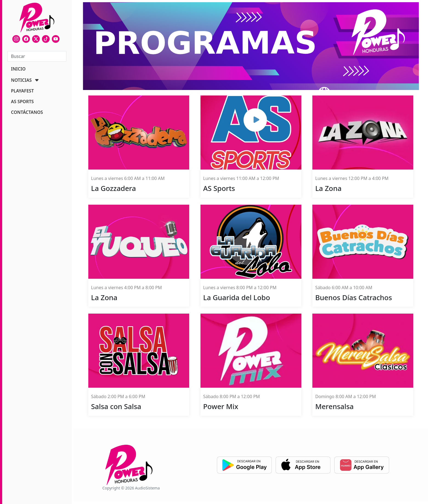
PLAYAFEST (22, 91)
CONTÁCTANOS (27, 112)
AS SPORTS (22, 102)
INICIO (18, 69)
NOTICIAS (21, 80)
